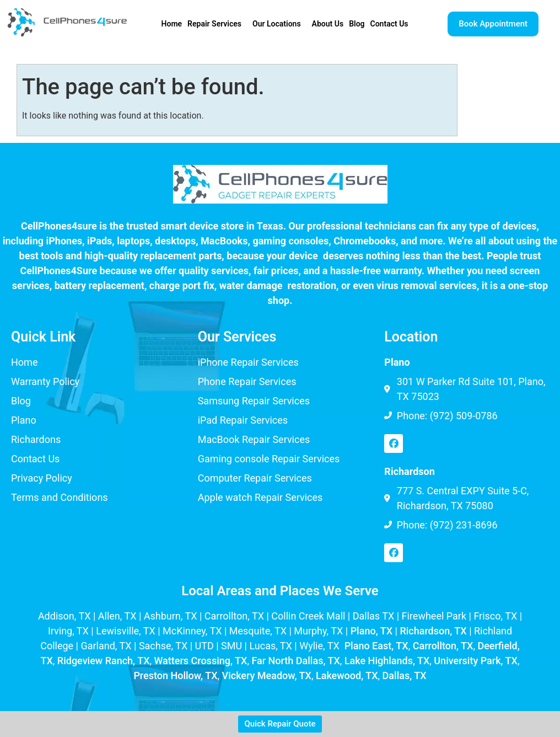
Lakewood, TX (347, 675)
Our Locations (277, 24)
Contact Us (389, 24)
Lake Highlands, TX (387, 661)
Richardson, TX (433, 631)
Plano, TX (371, 631)
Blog (357, 24)
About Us (328, 24)
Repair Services (214, 24)
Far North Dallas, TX (295, 661)
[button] (217, 24)
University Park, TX (476, 661)
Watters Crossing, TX (201, 661)
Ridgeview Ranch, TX (104, 661)
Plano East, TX (376, 646)
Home (172, 24)
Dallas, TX (405, 675)
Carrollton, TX (443, 646)
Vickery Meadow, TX (267, 675)
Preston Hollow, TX (175, 675)
